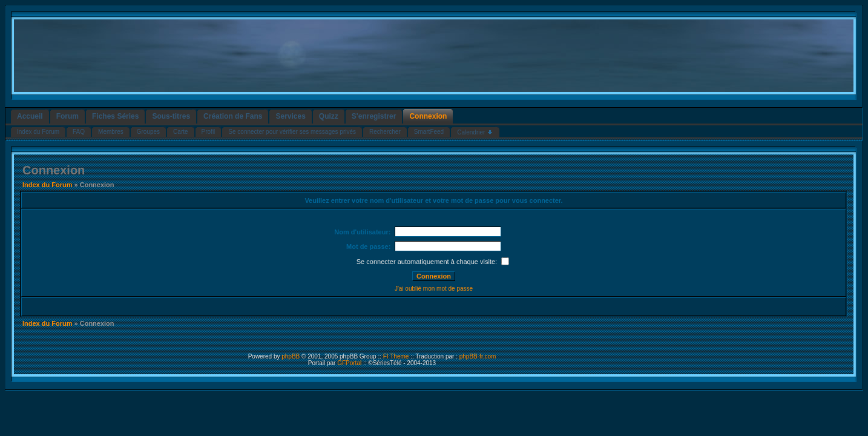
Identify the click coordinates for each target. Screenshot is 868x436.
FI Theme (396, 356)
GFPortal (349, 363)
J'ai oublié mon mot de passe (434, 289)
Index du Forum (48, 185)
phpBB (291, 356)
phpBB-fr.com (478, 356)
